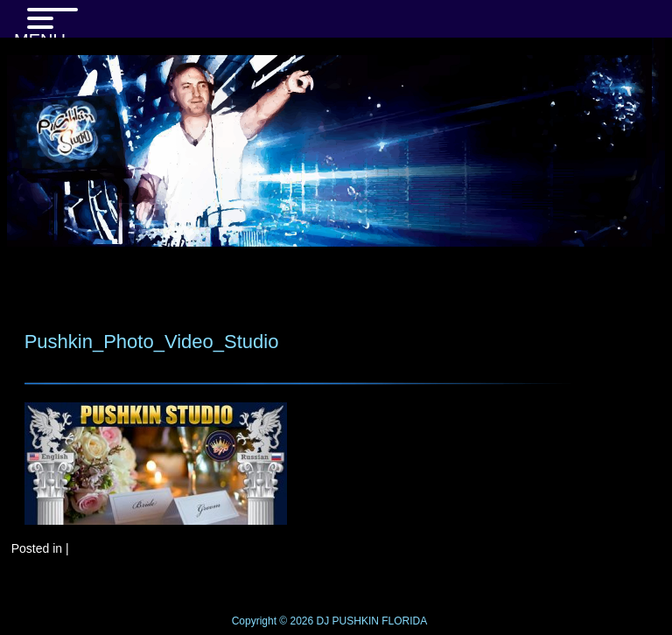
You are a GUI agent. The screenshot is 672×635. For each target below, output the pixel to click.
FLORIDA (404, 621)
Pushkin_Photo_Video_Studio (152, 342)
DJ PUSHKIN (346, 621)
